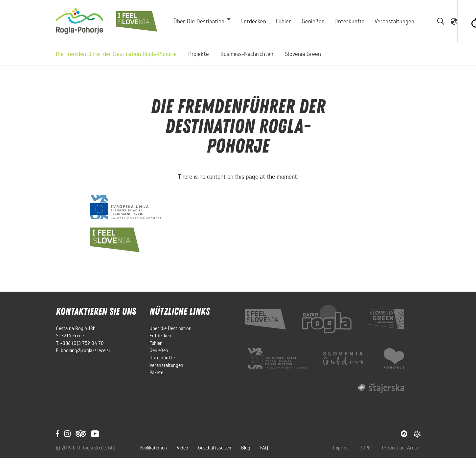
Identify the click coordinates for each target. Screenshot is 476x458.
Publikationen (153, 448)
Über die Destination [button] (199, 21)
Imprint (341, 448)
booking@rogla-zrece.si (85, 350)
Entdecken (253, 21)
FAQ (264, 448)
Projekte (199, 54)
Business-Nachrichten (247, 54)
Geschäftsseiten (215, 448)
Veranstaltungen (394, 21)
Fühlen (284, 21)
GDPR (366, 448)
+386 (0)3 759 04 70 (82, 343)
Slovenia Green (303, 54)
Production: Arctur (401, 448)
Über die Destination (170, 328)
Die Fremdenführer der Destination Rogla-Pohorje (116, 54)
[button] (454, 21)
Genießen (313, 21)
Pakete (156, 373)
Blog (246, 448)
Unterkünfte (350, 21)
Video (182, 448)
